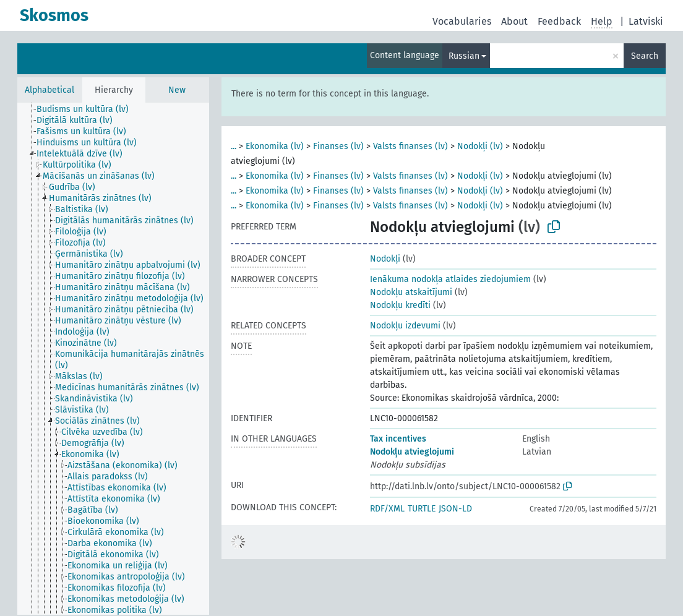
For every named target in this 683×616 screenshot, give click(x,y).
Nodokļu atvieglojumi (412, 452)
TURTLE (422, 509)
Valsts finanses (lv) (410, 146)
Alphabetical (49, 90)
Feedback (559, 21)
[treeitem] (88, 109)
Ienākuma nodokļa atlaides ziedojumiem (450, 279)
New (177, 90)
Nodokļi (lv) (480, 146)
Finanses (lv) (338, 146)
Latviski (646, 21)
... (234, 146)
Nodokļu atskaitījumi (411, 292)
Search (645, 56)
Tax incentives (398, 439)
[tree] (113, 359)
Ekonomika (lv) (275, 146)
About (514, 21)
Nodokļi (385, 259)
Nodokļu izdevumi (405, 326)
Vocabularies (462, 21)
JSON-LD (455, 509)
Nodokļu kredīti (400, 305)
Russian (464, 56)
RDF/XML (387, 509)
